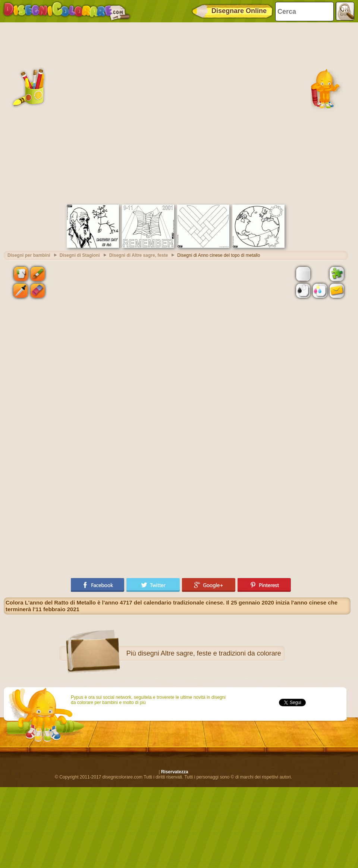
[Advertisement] (88, 113)
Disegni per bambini (29, 255)
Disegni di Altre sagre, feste (139, 255)
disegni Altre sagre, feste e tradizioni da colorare (210, 653)
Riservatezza (175, 772)
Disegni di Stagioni (80, 255)
